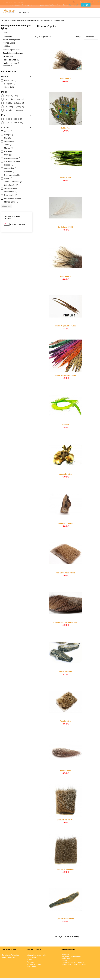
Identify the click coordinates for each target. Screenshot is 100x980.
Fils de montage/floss (11, 39)
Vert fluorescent (12, 198)
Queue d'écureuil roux (66, 920)
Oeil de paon (65, 128)
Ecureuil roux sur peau (65, 821)
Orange (9, 141)
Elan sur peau (66, 772)
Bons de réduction (34, 964)
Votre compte (34, 950)
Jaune (8, 145)
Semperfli (10, 84)
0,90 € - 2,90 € (14, 119)
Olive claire (10, 188)
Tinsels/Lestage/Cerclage (13, 53)
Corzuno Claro (12, 161)
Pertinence (91, 37)
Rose (8, 151)
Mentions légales (8, 957)
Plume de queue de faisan (66, 327)
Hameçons (7, 36)
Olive (8, 155)
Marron (9, 148)
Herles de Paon (65, 179)
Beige (8, 131)
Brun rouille (11, 195)
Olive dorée (11, 192)
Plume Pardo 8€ (65, 278)
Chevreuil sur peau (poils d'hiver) (66, 624)
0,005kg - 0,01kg (15, 99)
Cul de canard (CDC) (65, 228)
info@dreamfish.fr (79, 965)
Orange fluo (11, 168)
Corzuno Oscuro (13, 158)
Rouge (9, 135)
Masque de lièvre (65, 475)
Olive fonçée (11, 185)
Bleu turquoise (12, 175)
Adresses (30, 962)
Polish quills (11, 80)
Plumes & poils (9, 43)
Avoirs (29, 960)
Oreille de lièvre (66, 673)
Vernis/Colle (8, 56)
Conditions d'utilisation (10, 955)
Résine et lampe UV (11, 60)
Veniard (9, 87)
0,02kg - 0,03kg (15, 110)
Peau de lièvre (65, 722)
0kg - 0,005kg (14, 96)
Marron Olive (11, 202)
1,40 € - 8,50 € (15, 123)
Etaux (5, 33)
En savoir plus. (75, 5)
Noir (7, 138)
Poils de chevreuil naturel (65, 574)
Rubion (9, 165)
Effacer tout (6, 206)
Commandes (32, 957)
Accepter (86, 5)
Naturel (9, 178)
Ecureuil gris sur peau (65, 871)
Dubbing (6, 46)
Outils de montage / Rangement (11, 64)
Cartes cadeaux (18, 225)
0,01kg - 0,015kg (15, 103)
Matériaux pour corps (11, 50)
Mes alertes (31, 967)
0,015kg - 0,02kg (15, 107)
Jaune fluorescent (13, 182)
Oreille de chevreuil (65, 525)
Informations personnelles (37, 955)
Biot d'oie (66, 426)
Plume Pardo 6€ (65, 79)
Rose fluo (10, 172)
